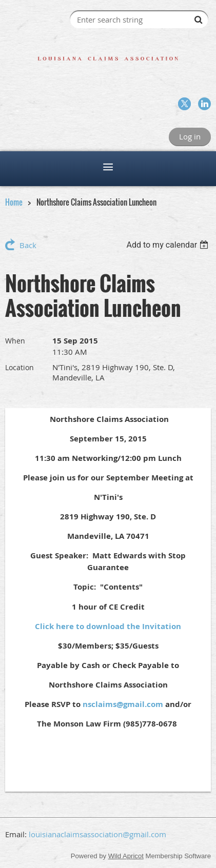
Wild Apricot (126, 856)
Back (28, 245)
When (15, 341)
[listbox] (169, 245)
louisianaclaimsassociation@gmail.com (97, 834)
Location (19, 367)
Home (14, 202)
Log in (190, 136)
